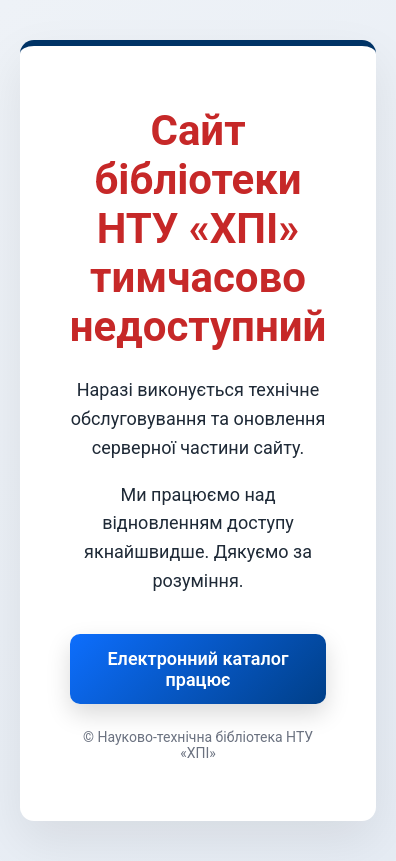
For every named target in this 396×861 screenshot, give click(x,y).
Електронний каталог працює (197, 669)
